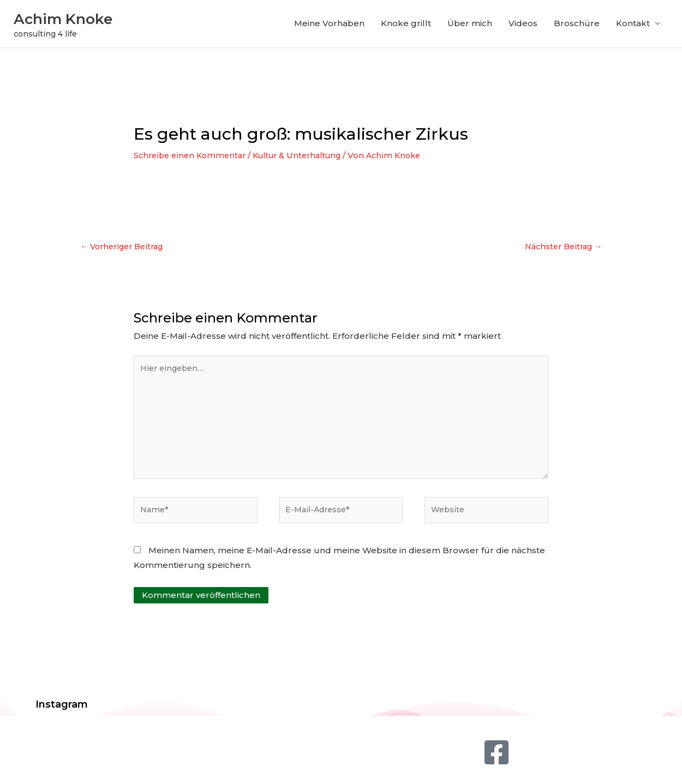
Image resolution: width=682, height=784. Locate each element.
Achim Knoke (79, 19)
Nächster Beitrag (560, 251)
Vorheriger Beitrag (125, 251)
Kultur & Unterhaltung (306, 158)
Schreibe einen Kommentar (192, 158)
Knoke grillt (406, 25)
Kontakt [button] (633, 25)
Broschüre (577, 25)
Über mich (470, 25)
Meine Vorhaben (329, 25)
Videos (523, 25)
